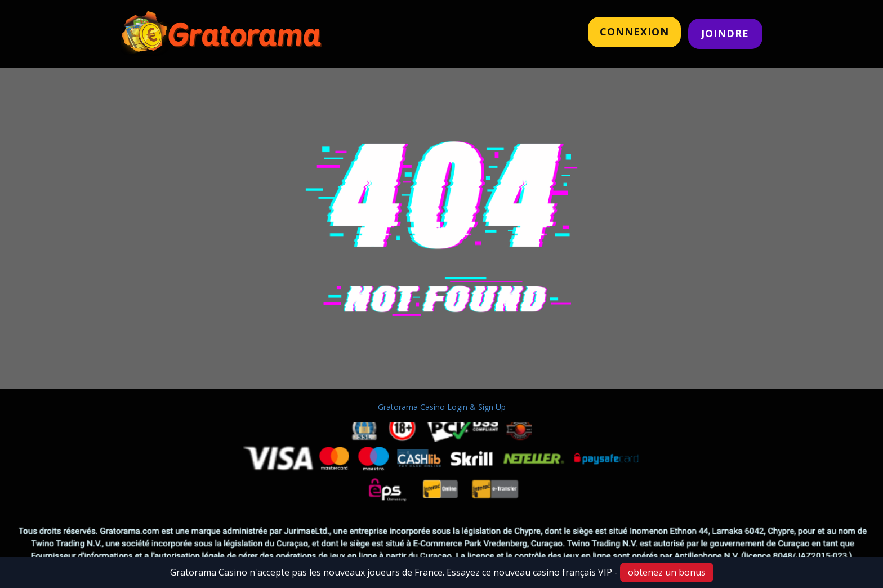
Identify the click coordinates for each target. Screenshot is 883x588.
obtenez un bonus (667, 572)
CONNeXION (634, 32)
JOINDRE (725, 33)
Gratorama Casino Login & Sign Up (442, 407)
